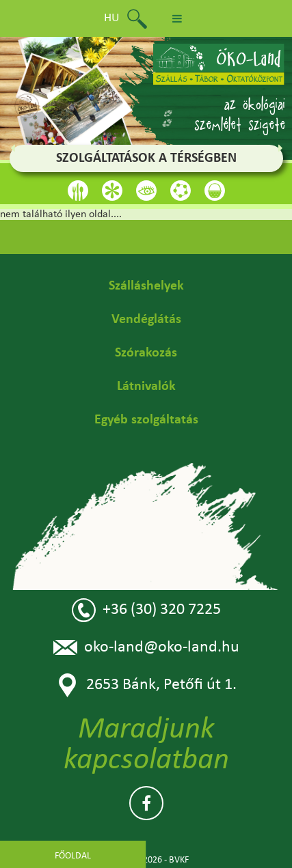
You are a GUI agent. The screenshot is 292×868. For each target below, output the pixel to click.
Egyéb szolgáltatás (146, 420)
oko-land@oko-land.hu (146, 648)
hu (112, 18)
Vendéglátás (146, 320)
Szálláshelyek (146, 286)
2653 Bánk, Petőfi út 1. (146, 685)
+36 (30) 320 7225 (146, 610)
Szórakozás (146, 353)
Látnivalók (146, 387)
